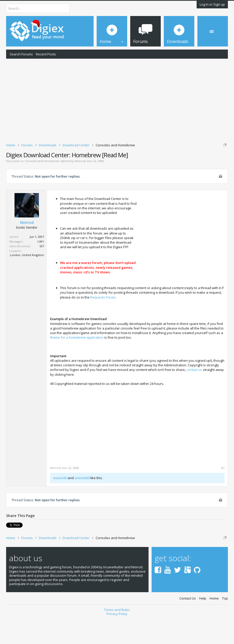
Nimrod (80, 187)
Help (203, 625)
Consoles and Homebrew (42, 187)
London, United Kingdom (27, 281)
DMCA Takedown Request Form (145, 165)
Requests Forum (103, 323)
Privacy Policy (117, 640)
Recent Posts (46, 54)
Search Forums (21, 54)
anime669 (82, 504)
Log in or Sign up (212, 4)
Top (225, 625)
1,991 (41, 267)
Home (214, 625)
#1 (223, 494)
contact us (194, 396)
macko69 (60, 504)
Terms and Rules (117, 636)
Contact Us (188, 625)
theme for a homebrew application (77, 364)
